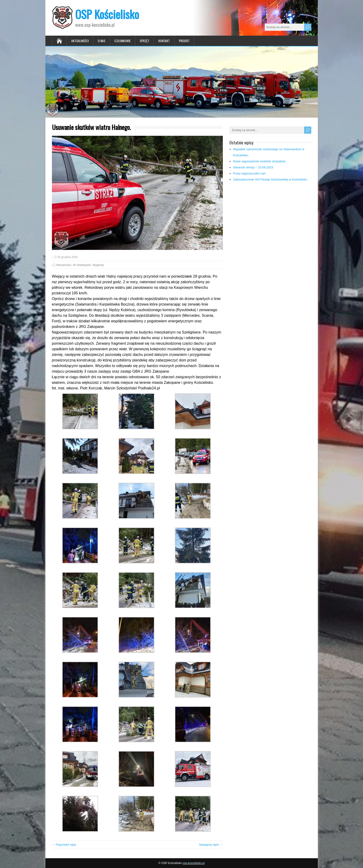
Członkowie (122, 41)
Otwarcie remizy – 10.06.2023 (253, 167)
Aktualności (80, 41)
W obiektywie (82, 265)
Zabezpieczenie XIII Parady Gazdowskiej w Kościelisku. (271, 179)
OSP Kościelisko (107, 14)
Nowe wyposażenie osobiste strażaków (259, 161)
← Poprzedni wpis (64, 845)
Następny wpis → (211, 845)
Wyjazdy (98, 265)
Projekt (184, 41)
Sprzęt (144, 41)
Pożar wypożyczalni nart (249, 173)
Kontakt (164, 41)
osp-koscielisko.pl (193, 863)
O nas (102, 41)
